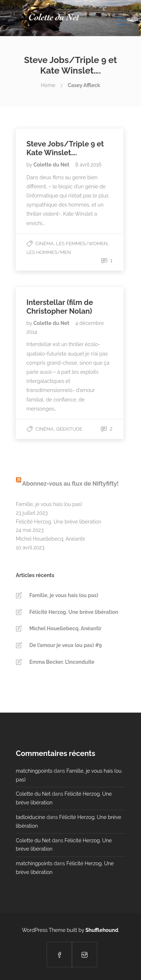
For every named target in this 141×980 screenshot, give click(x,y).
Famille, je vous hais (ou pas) (49, 504)
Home (48, 85)
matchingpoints (34, 771)
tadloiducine (31, 817)
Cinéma (44, 244)
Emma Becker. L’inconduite (62, 662)
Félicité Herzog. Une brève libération (59, 522)
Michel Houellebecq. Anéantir (51, 539)
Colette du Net (52, 165)
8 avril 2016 (89, 165)
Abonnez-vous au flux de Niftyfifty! (70, 484)
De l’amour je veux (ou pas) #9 (66, 645)
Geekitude (69, 429)
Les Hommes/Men (49, 252)
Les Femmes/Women (82, 244)
